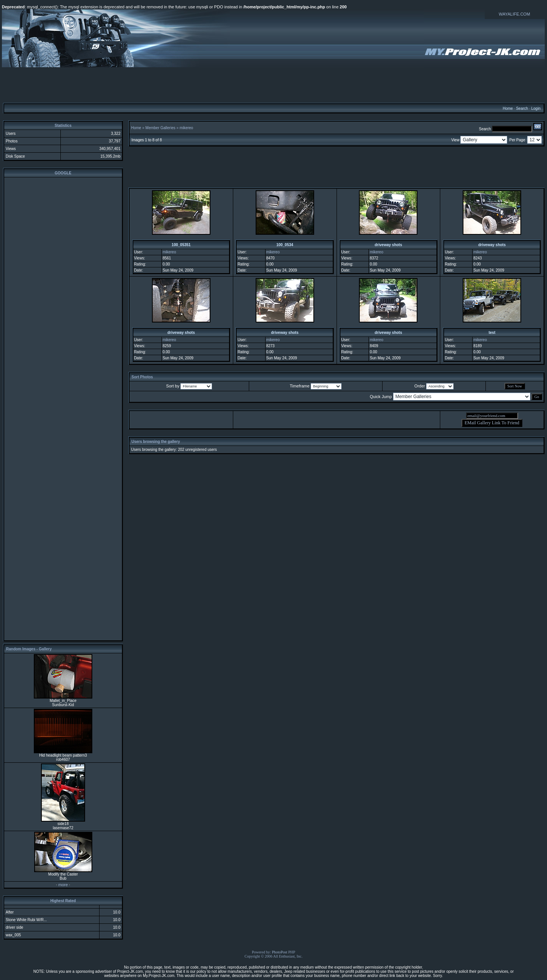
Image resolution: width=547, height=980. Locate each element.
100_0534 (285, 245)
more (63, 885)
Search (522, 108)
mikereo (187, 128)
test (492, 333)
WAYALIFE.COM (514, 14)
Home (508, 108)
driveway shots (388, 245)
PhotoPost (280, 952)
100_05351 (181, 245)
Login (536, 108)
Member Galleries (160, 128)
